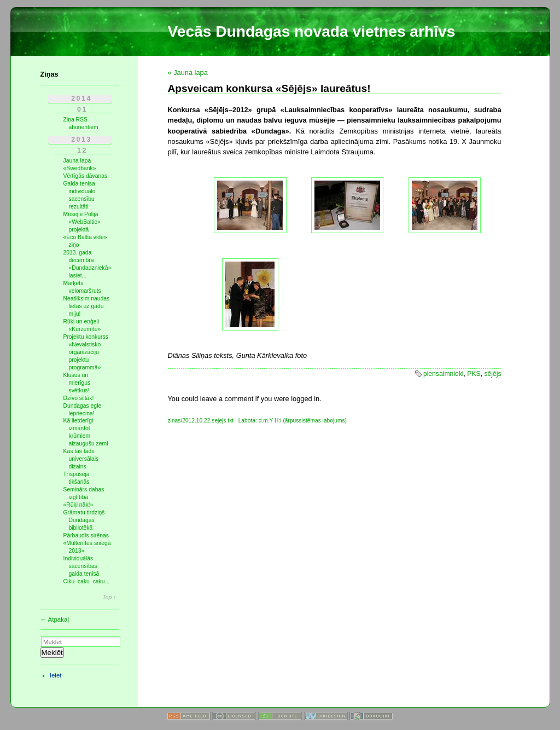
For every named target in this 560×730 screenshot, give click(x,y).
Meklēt (52, 653)
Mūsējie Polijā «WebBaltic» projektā (82, 222)
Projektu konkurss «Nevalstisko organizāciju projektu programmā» (86, 352)
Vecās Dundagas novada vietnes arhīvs (312, 31)
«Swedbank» (80, 168)
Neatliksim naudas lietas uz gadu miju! (87, 306)
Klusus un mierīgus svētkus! (77, 383)
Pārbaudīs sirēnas (86, 535)
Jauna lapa (77, 161)
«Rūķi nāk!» (78, 505)
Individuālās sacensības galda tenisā (81, 566)
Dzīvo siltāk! (79, 398)
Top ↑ (109, 598)
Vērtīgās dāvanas (86, 176)
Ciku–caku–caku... (87, 581)
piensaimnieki (444, 374)
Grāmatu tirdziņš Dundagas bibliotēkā (84, 520)
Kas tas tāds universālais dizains (81, 459)
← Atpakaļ (55, 619)
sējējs (492, 374)
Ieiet (56, 675)
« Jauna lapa (188, 73)
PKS (474, 374)
